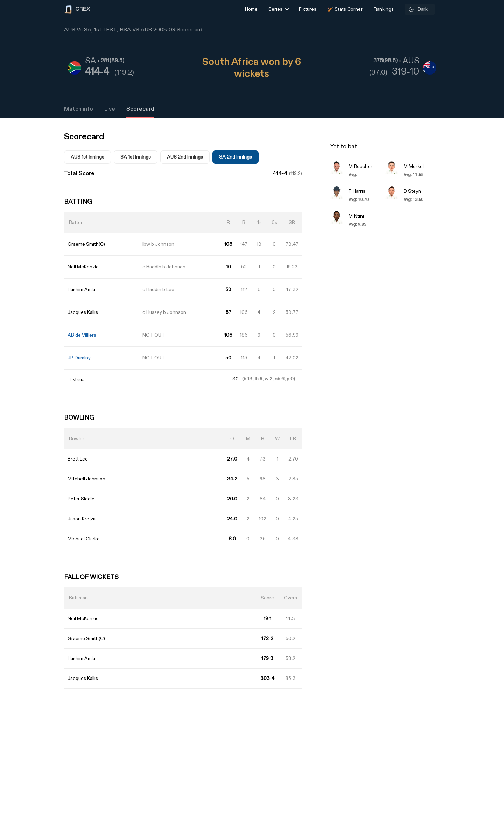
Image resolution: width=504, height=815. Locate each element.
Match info (79, 109)
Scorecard (140, 109)
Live (110, 109)
